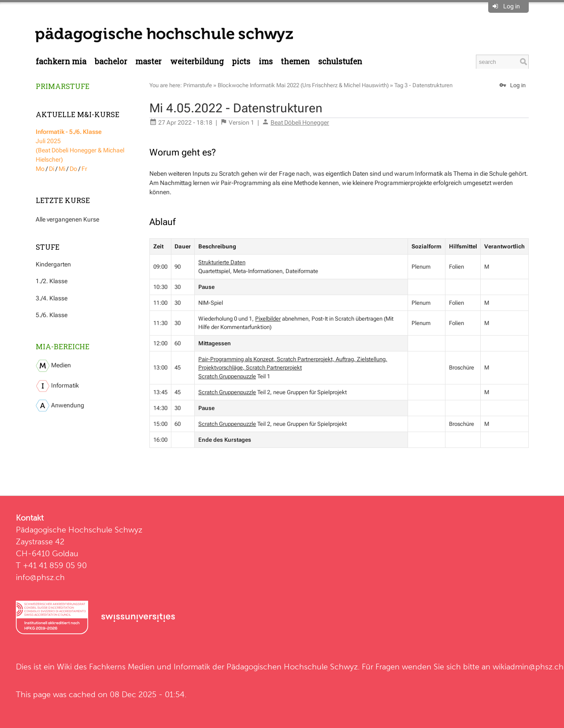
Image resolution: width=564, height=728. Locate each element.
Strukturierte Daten (222, 262)
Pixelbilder (268, 319)
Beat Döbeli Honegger (300, 122)
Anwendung (60, 406)
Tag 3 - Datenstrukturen (423, 85)
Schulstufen (340, 61)
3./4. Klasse (52, 298)
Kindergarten (53, 264)
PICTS (241, 61)
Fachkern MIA (61, 61)
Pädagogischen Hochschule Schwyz (292, 667)
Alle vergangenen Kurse (67, 219)
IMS (266, 61)
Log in (512, 6)
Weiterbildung (197, 61)
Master (148, 61)
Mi (62, 169)
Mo (40, 169)
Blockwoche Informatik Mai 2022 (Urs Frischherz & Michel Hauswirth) (303, 85)
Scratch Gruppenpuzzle (227, 376)
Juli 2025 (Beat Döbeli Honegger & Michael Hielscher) (80, 146)
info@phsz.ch (40, 577)
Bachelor (111, 61)
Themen (295, 61)
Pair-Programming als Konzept (236, 359)
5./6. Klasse (52, 315)
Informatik (57, 386)
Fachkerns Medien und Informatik (150, 667)
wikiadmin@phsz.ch (528, 667)
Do (73, 169)
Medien (53, 366)
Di (52, 169)
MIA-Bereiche (63, 346)
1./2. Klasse (52, 281)
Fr (84, 169)
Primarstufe (63, 86)
